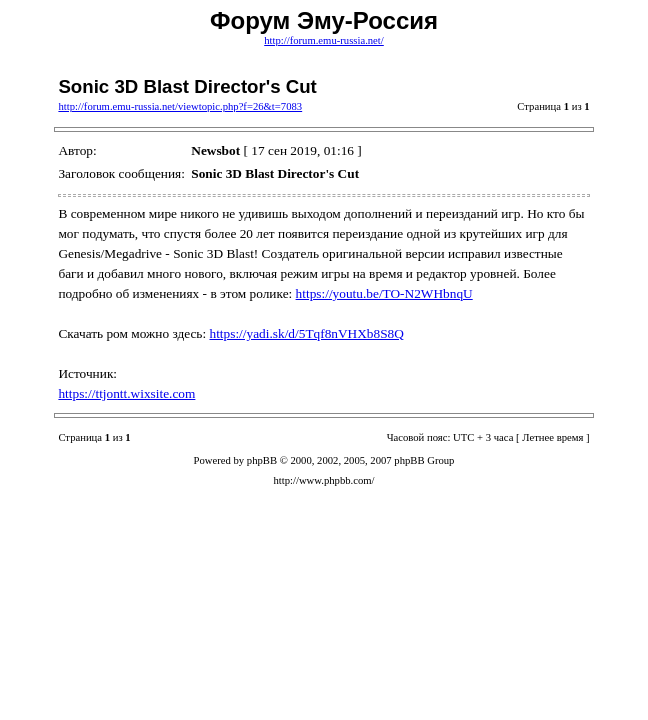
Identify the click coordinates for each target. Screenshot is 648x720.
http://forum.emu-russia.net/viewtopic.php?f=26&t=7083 (180, 106)
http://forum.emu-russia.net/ (324, 40)
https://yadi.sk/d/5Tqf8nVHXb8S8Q (307, 333)
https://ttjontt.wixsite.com (126, 393)
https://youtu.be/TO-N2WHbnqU (384, 293)
